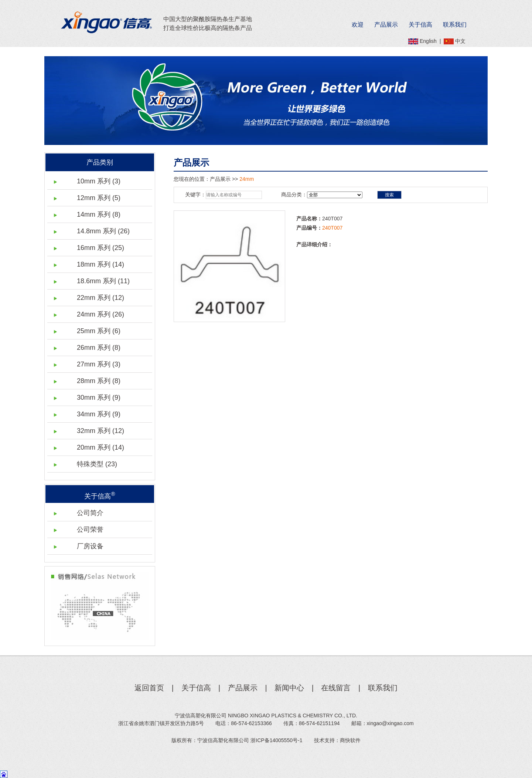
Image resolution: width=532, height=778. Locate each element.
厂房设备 (90, 546)
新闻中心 (289, 688)
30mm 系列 (99, 398)
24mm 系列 (100, 314)
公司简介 (90, 513)
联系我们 (455, 25)
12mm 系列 (99, 198)
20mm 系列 (100, 447)
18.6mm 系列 (103, 281)
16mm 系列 (100, 248)
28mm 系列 (99, 381)
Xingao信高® (107, 22)
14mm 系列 (99, 214)
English (428, 41)
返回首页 (149, 688)
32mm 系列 (100, 431)
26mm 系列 (99, 348)
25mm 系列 (99, 331)
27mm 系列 (99, 364)
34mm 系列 (99, 414)
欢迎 (358, 25)
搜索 (389, 195)
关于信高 (420, 25)
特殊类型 (97, 464)
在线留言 (336, 688)
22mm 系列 (100, 298)
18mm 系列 (100, 264)
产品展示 (386, 25)
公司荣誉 (90, 530)
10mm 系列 (99, 181)
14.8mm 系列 (103, 231)
